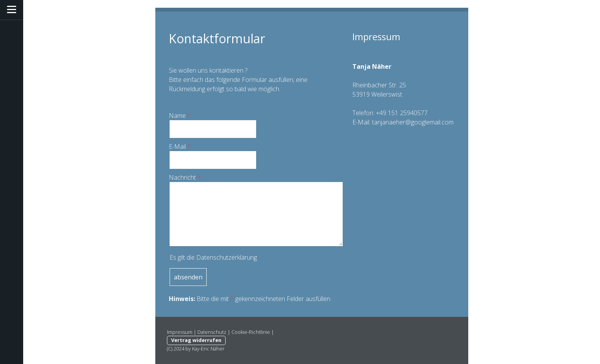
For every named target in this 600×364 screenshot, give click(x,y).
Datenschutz (212, 332)
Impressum (180, 332)
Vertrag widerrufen (196, 340)
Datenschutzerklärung (227, 257)
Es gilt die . (214, 257)
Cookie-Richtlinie (251, 332)
